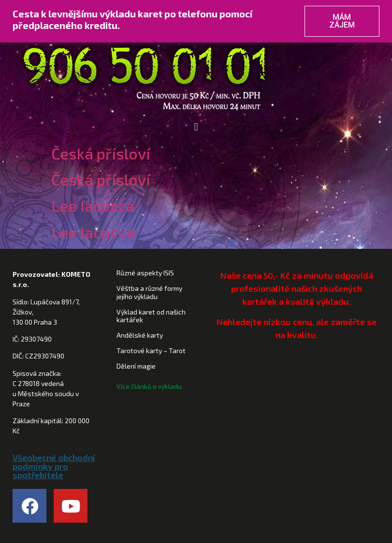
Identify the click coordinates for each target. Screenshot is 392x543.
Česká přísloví (101, 153)
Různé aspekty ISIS (145, 273)
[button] (196, 127)
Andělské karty (140, 335)
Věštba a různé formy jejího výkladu (149, 292)
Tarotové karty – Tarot (151, 350)
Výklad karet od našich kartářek (151, 316)
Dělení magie (136, 366)
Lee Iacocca (93, 205)
